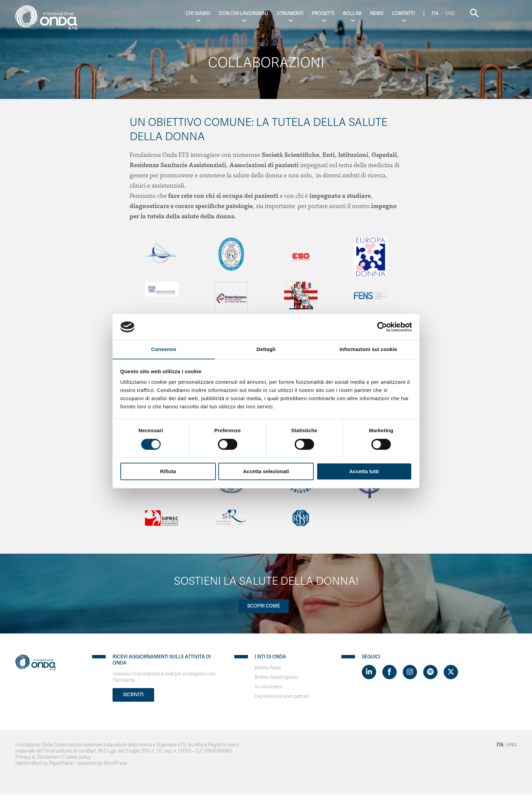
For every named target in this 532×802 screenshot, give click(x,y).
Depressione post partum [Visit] (282, 696)
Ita (465, 13)
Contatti (433, 13)
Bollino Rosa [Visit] (268, 668)
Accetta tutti (364, 472)
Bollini (382, 13)
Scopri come (264, 606)
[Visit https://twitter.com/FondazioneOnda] (451, 672)
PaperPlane (61, 763)
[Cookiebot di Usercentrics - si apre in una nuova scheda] (382, 327)
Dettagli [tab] (266, 349)
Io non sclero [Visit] (269, 687)
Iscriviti (133, 695)
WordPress (115, 763)
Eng (480, 13)
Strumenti (320, 13)
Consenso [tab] (164, 349)
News (407, 13)
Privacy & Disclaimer (37, 757)
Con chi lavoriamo (273, 13)
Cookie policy (77, 757)
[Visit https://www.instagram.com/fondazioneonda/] (410, 672)
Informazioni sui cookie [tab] (368, 349)
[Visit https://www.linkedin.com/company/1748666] (369, 672)
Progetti (353, 13)
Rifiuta (168, 472)
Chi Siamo (228, 13)
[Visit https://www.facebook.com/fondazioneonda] (389, 672)
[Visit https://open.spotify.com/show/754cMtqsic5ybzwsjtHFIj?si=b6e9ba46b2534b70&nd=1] (430, 672)
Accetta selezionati (266, 472)
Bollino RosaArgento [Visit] (276, 677)
